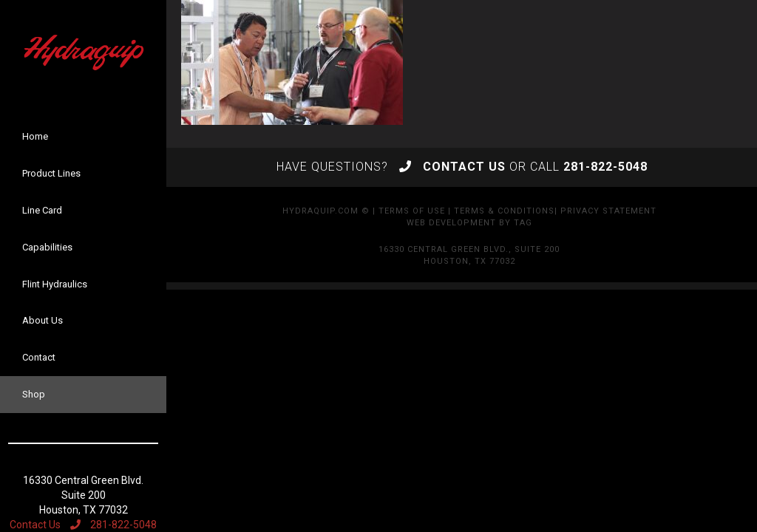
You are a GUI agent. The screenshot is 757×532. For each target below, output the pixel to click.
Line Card (42, 210)
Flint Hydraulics (55, 284)
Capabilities (47, 247)
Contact (39, 357)
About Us (43, 320)
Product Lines (51, 173)
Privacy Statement (608, 211)
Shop (34, 394)
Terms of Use (412, 211)
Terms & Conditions (504, 211)
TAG (523, 223)
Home (35, 136)
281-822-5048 (113, 525)
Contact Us (35, 525)
